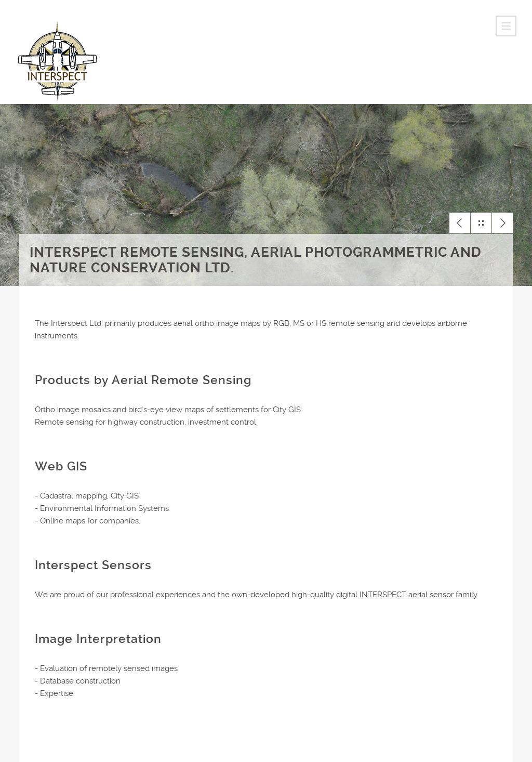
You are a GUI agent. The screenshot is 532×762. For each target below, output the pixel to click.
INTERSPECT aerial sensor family (418, 595)
